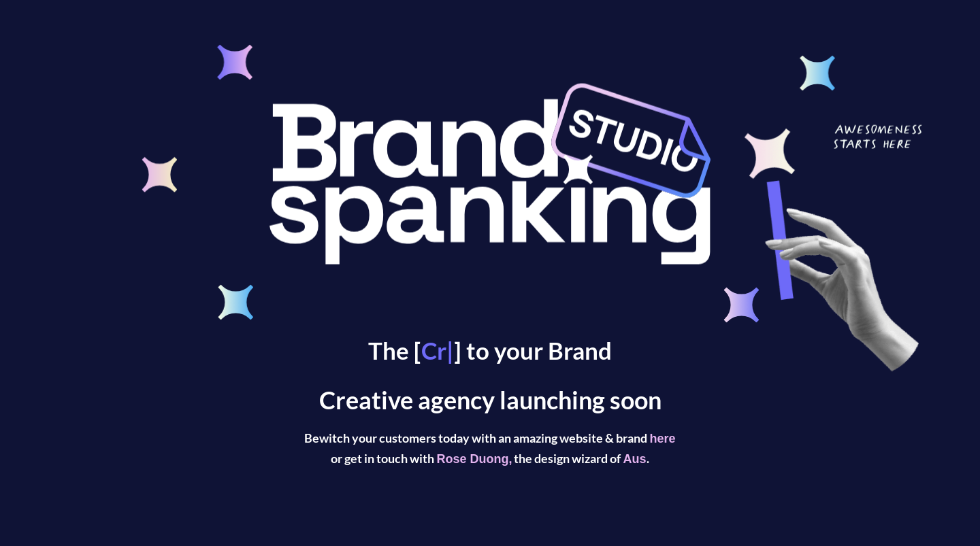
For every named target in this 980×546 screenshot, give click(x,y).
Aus (634, 459)
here (662, 439)
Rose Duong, (474, 459)
